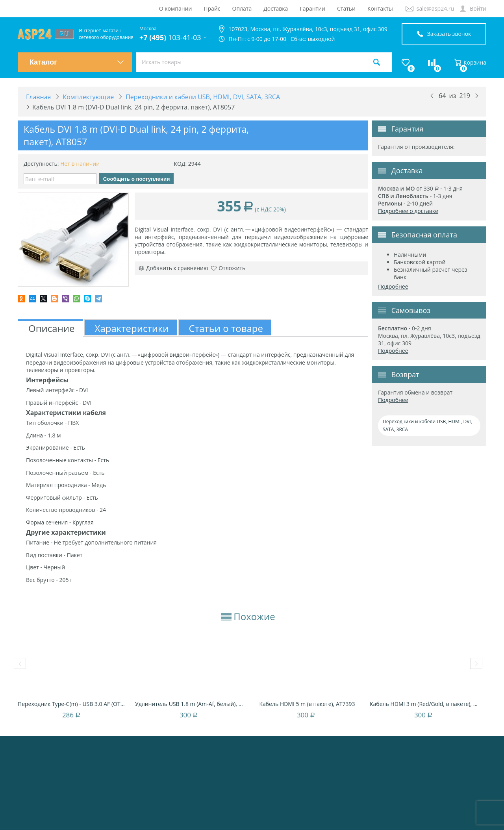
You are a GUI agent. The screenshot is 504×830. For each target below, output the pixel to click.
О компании (176, 8)
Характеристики (132, 328)
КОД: (180, 164)
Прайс (212, 8)
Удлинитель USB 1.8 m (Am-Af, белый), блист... (190, 704)
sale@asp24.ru (435, 8)
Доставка (276, 8)
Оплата (242, 8)
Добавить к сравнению (173, 268)
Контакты (380, 8)
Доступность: (41, 164)
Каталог (77, 62)
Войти (478, 8)
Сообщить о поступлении (137, 179)
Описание (52, 328)
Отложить (228, 268)
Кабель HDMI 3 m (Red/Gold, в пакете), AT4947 (424, 704)
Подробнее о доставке (408, 211)
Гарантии (312, 8)
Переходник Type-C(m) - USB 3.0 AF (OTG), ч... (72, 704)
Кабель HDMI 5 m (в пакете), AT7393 (307, 704)
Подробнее (393, 286)
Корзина (470, 62)
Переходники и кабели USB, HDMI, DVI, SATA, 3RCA (427, 425)
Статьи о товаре (226, 328)
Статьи (346, 8)
